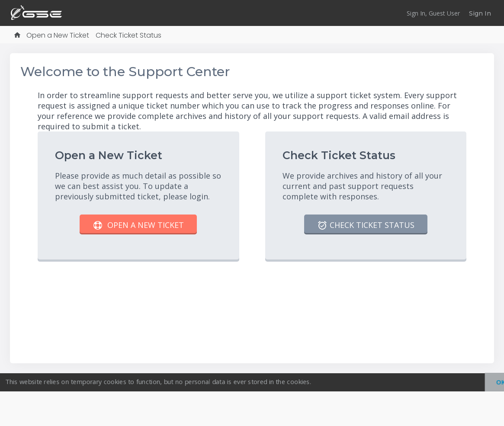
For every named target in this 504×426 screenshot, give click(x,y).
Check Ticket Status (128, 35)
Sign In (480, 13)
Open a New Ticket (58, 35)
